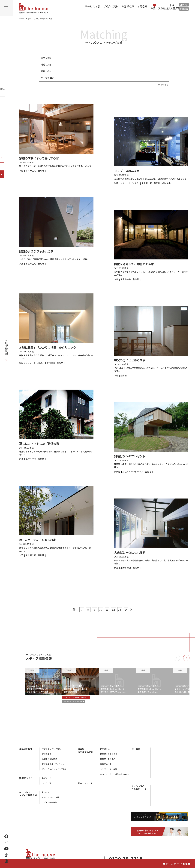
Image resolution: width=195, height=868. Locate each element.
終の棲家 (148, 78)
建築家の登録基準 (49, 761)
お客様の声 (128, 6)
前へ (71, 609)
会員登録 (184, 9)
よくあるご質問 (107, 811)
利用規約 (157, 777)
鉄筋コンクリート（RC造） (91, 65)
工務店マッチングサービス (164, 786)
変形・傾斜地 (86, 58)
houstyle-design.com (162, 799)
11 (107, 609)
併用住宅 (93, 71)
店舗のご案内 (159, 756)
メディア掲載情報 (49, 805)
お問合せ (142, 6)
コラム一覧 (47, 786)
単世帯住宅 (65, 71)
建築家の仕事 (106, 766)
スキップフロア (133, 78)
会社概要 (157, 751)
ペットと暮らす (67, 78)
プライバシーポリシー (162, 772)
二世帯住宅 (79, 71)
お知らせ (46, 795)
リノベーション (133, 71)
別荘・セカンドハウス (111, 71)
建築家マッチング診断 (189, 847)
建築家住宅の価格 (108, 761)
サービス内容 (92, 6)
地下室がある (101, 78)
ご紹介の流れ (111, 6)
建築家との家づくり (109, 756)
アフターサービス (108, 796)
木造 (62, 65)
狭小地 (73, 58)
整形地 (63, 58)
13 (120, 609)
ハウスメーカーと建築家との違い (114, 777)
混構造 (111, 65)
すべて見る (163, 85)
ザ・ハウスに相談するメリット (113, 806)
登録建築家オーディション (53, 766)
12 (113, 609)
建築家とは (105, 751)
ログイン (184, 5)
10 (101, 609)
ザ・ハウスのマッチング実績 (54, 771)
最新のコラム (48, 780)
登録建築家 (47, 756)
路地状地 (100, 58)
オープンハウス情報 (50, 800)
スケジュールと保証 (109, 771)
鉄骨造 (71, 65)
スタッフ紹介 (159, 761)
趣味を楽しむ (85, 78)
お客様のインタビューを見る (78, 702)
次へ (136, 609)
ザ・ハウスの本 (160, 766)
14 (126, 609)
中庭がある (117, 78)
